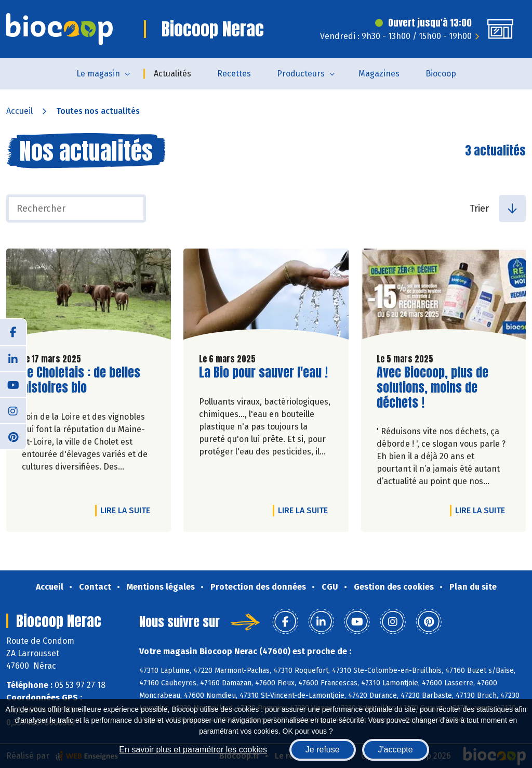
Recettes (234, 74)
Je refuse (323, 750)
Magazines (379, 74)
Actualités (172, 74)
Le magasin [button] (98, 74)
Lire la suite (128, 510)
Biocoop (441, 74)
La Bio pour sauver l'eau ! (263, 373)
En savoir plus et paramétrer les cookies (193, 750)
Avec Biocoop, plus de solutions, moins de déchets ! (436, 387)
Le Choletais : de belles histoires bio (81, 380)
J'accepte (396, 750)
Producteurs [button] (301, 74)
